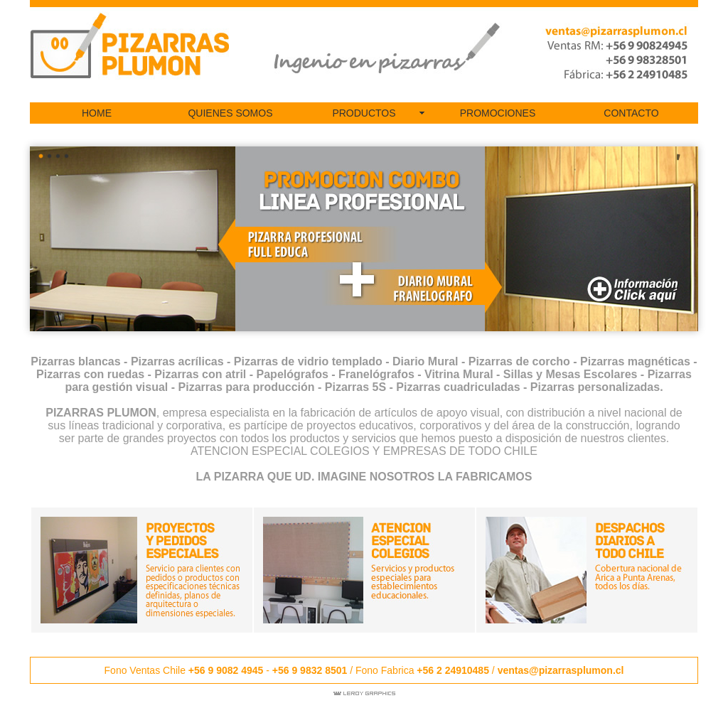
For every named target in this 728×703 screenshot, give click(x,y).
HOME (97, 113)
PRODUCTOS (364, 113)
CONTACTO (631, 113)
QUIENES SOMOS (230, 113)
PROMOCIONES (498, 113)
